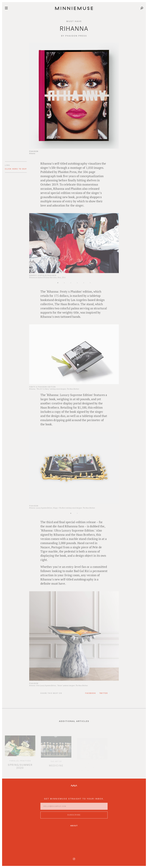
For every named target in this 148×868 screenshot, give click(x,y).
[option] (74, 249)
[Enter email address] (74, 809)
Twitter (104, 696)
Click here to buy (16, 172)
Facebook (90, 696)
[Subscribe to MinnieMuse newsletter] (74, 818)
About (74, 826)
